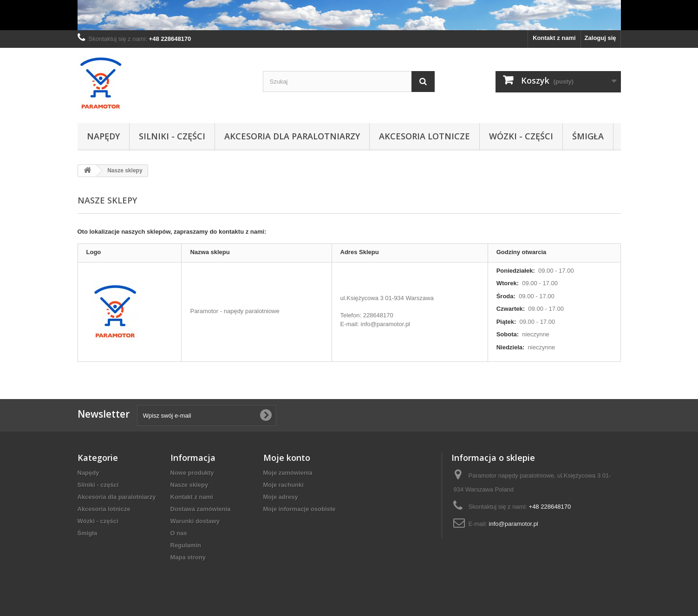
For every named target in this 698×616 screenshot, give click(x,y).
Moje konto (287, 458)
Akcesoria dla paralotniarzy (292, 136)
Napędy (103, 136)
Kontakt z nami (554, 38)
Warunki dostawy (195, 521)
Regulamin (186, 545)
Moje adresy (281, 497)
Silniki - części (172, 136)
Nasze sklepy (189, 485)
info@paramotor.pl (514, 524)
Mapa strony (188, 557)
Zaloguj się (600, 38)
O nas (179, 533)
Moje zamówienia (288, 473)
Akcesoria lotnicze (424, 136)
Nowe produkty (192, 473)
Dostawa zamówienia (201, 509)
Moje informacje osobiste (300, 509)
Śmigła (588, 136)
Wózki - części (521, 136)
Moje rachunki (284, 485)
